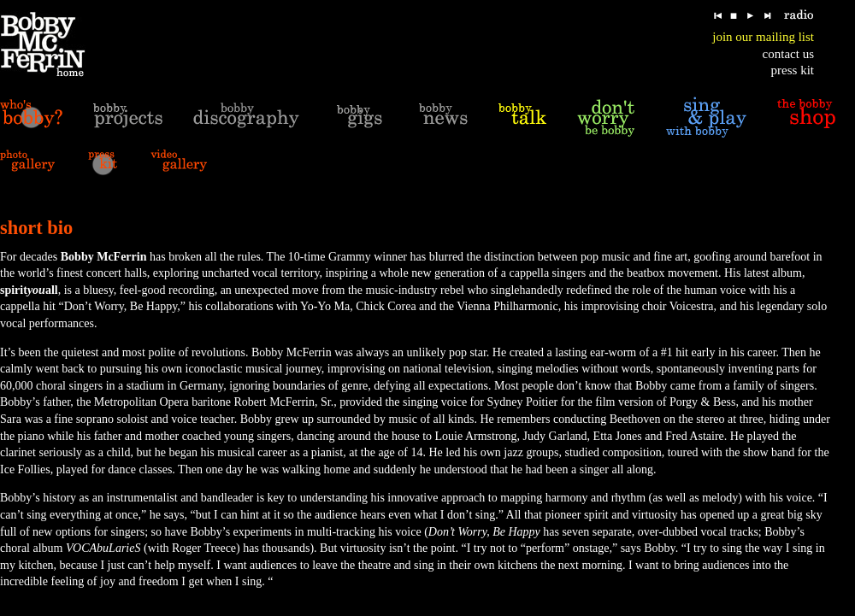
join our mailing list (763, 37)
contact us (788, 54)
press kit (793, 70)
